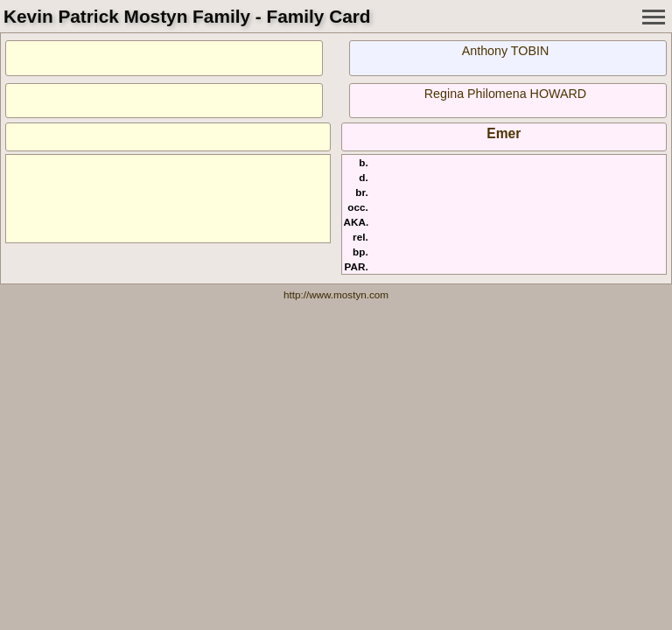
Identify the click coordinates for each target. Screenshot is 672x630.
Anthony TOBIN (506, 51)
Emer (504, 133)
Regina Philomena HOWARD (505, 94)
